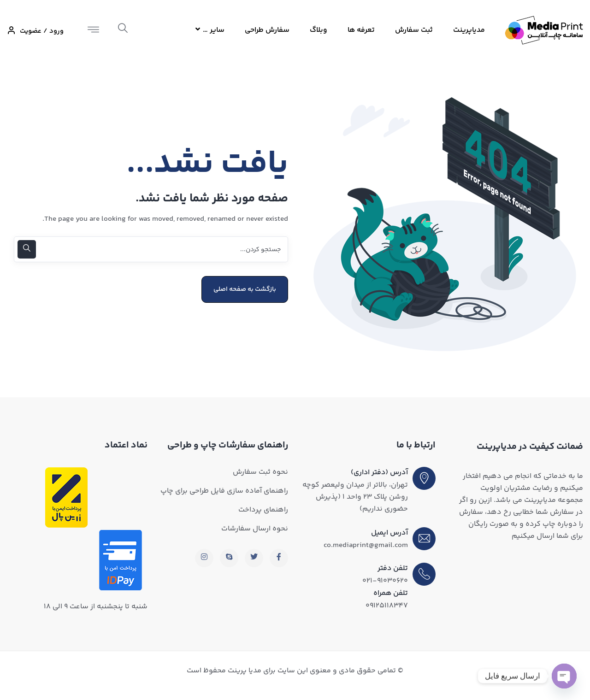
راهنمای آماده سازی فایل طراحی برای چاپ (224, 491)
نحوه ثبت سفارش (260, 472)
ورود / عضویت (35, 31)
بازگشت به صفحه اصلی (245, 289)
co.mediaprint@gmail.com (366, 545)
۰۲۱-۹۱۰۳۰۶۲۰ (385, 581)
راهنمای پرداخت (263, 510)
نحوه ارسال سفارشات (255, 529)
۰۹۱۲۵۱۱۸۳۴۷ (387, 606)
